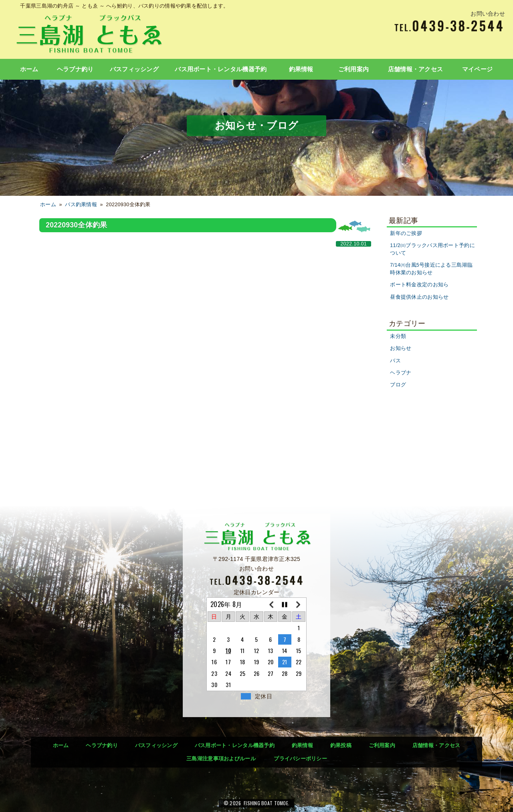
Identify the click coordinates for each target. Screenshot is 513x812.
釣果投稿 (341, 745)
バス (395, 361)
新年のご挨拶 (406, 233)
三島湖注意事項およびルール (221, 759)
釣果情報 (301, 69)
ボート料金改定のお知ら (419, 285)
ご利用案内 (353, 69)
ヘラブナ (401, 373)
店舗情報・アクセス (416, 69)
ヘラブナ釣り (75, 69)
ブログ (398, 385)
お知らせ (401, 348)
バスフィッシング (134, 69)
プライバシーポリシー (300, 759)
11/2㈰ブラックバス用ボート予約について (432, 249)
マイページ (477, 69)
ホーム (29, 69)
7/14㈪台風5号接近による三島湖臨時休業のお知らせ (431, 269)
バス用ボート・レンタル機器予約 (221, 69)
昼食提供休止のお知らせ (419, 297)
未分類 (398, 336)
